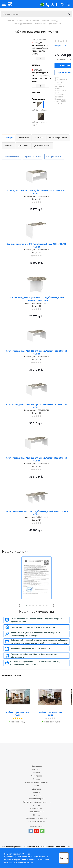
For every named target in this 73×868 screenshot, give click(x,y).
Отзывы (37, 779)
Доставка (36, 789)
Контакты (36, 769)
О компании (37, 766)
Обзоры (36, 815)
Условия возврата (37, 799)
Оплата (37, 792)
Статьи (36, 805)
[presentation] (19, 605)
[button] (26, 605)
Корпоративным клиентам (37, 782)
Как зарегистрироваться (36, 818)
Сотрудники (36, 776)
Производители (36, 812)
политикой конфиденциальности (19, 862)
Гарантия (37, 795)
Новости (36, 773)
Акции (37, 786)
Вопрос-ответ (37, 808)
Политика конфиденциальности (37, 802)
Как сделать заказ (37, 821)
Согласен (64, 858)
